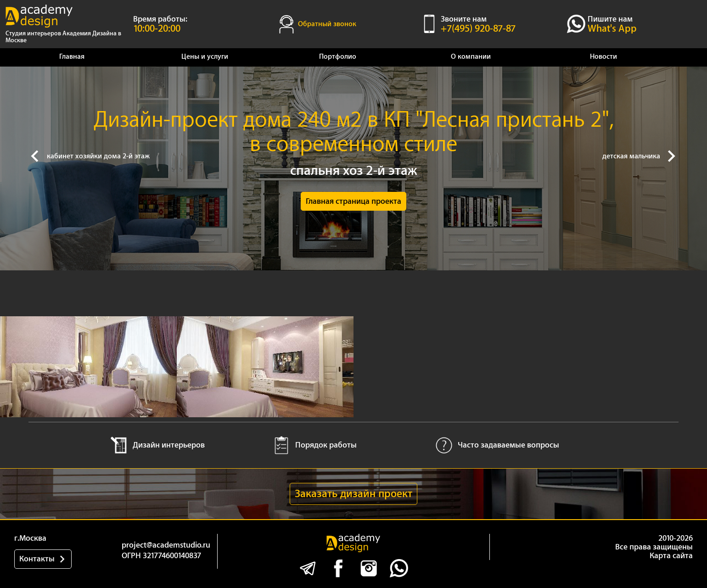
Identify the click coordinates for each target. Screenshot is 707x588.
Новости (603, 57)
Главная (72, 57)
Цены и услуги (205, 57)
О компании (471, 57)
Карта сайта (671, 556)
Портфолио (338, 57)
